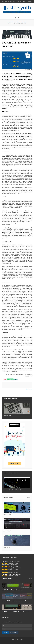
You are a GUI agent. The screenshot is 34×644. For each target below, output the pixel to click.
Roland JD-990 (7, 514)
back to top (29, 389)
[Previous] (28, 498)
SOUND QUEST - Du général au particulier (11, 568)
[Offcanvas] (19, 18)
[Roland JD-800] (17, 408)
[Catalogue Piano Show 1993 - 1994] (17, 483)
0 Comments (29, 70)
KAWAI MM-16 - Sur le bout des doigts (11, 562)
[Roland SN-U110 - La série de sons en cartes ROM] (17, 596)
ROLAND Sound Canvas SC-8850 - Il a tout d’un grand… (15, 612)
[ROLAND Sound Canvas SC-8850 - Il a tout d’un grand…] (17, 607)
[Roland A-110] (17, 540)
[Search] (15, 18)
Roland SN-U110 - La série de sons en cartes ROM (14, 601)
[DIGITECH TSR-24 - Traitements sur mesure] (17, 585)
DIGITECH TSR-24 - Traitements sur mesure (12, 590)
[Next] (30, 498)
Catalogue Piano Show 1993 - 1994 (12, 490)
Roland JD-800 (7, 416)
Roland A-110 (7, 547)
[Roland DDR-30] (17, 524)
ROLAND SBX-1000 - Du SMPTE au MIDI (11, 574)
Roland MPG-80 (5, 571)
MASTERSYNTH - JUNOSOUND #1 (10, 565)
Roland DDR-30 (7, 531)
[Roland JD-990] (17, 507)
